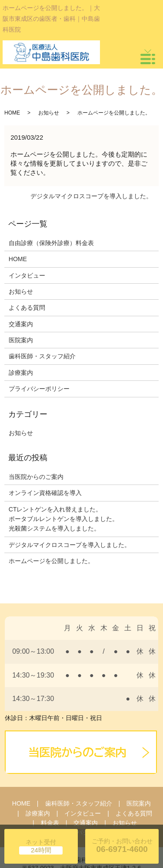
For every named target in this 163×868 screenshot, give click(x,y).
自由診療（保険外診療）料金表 (51, 243)
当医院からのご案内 (36, 477)
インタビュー (27, 275)
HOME (12, 113)
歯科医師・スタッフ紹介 (42, 356)
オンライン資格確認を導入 (45, 493)
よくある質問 (27, 308)
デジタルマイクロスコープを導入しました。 (91, 196)
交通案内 (21, 324)
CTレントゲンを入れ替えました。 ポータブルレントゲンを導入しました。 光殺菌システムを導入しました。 (63, 519)
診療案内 (21, 373)
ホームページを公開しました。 (51, 561)
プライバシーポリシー (39, 389)
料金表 (50, 823)
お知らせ (49, 113)
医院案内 (21, 340)
